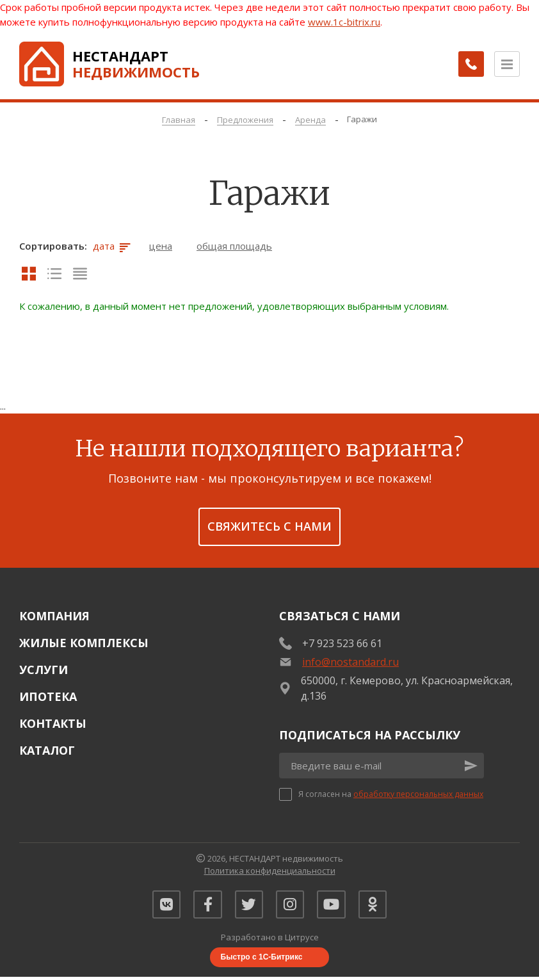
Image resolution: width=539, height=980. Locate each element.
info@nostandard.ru (350, 662)
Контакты (53, 723)
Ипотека (48, 696)
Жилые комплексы (84, 643)
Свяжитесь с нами (269, 526)
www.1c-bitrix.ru (344, 22)
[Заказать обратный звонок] (469, 64)
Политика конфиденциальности (270, 871)
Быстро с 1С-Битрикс (262, 960)
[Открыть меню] (507, 64)
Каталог (47, 750)
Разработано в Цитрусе (270, 941)
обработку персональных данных (418, 794)
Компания (54, 616)
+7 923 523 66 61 (342, 643)
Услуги (44, 670)
